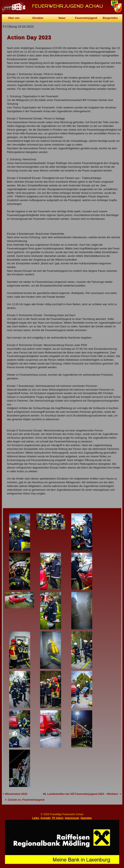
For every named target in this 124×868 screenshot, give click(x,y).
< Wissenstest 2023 (15, 794)
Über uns (14, 18)
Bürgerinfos (110, 18)
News (62, 18)
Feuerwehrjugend (86, 18)
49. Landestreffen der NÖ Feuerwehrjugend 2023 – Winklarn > (82, 794)
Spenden (86, 818)
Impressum (72, 818)
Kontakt (46, 818)
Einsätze (38, 18)
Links (36, 818)
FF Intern (58, 818)
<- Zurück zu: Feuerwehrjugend (25, 800)
